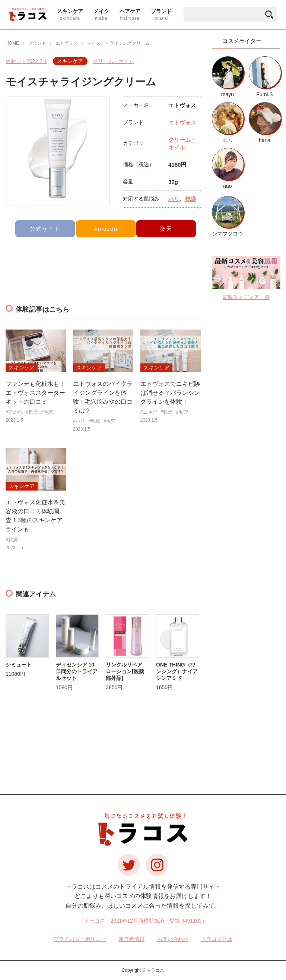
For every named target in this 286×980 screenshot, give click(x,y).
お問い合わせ (173, 939)
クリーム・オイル (114, 61)
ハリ (174, 199)
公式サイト (45, 229)
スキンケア (70, 61)
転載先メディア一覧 (246, 297)
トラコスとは (217, 939)
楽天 (166, 229)
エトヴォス (182, 122)
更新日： (26, 61)
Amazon (106, 229)
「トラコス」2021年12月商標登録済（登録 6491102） (143, 921)
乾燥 (191, 199)
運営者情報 (131, 939)
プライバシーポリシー (80, 939)
